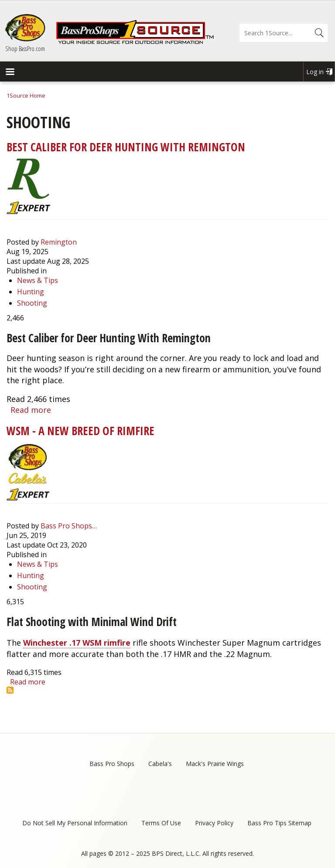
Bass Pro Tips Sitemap (279, 823)
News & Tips (38, 280)
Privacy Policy (214, 823)
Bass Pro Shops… (69, 526)
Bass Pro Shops (112, 764)
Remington (59, 242)
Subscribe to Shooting (10, 690)
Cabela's (160, 764)
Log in (315, 72)
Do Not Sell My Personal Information (75, 823)
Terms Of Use (161, 823)
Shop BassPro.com (25, 48)
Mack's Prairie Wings (215, 764)
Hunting (31, 292)
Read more (31, 410)
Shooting (32, 303)
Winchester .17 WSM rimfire (77, 643)
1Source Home (26, 95)
